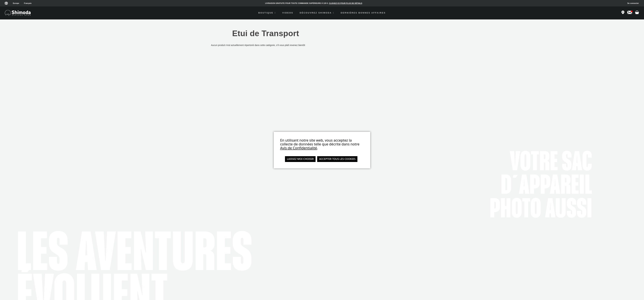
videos (288, 13)
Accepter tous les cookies (337, 159)
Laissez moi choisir (300, 159)
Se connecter (633, 3)
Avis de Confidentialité (299, 148)
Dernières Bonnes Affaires (363, 13)
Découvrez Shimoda (317, 13)
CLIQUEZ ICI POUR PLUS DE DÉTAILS (346, 3)
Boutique (267, 13)
